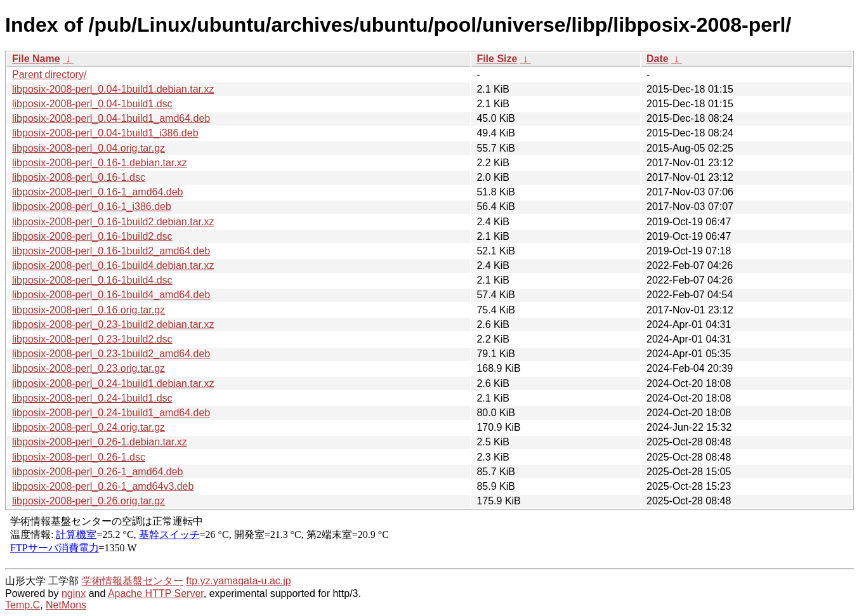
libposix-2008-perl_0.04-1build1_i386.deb (105, 133)
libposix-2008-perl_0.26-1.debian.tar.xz (100, 442)
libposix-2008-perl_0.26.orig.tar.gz (89, 501)
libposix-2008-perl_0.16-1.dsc (79, 177)
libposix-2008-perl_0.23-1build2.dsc (92, 339)
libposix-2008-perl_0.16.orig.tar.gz (89, 310)
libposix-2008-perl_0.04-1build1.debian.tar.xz (113, 89)
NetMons (66, 605)
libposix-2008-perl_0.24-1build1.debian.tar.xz (113, 383)
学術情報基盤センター (133, 581)
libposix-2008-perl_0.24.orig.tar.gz (89, 427)
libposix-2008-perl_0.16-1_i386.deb (92, 206)
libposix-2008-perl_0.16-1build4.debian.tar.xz (113, 265)
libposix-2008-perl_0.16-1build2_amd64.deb (111, 251)
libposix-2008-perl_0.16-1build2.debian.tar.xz (113, 222)
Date (658, 59)
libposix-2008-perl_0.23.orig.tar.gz (89, 368)
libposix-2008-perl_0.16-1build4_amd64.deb (111, 295)
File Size (497, 59)
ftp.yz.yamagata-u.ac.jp (238, 581)
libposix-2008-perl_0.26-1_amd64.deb (98, 472)
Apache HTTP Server (156, 593)
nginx (74, 593)
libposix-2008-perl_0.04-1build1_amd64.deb (111, 118)
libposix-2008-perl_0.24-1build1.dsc (92, 398)
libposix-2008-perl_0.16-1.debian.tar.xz (100, 163)
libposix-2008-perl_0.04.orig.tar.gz (89, 148)
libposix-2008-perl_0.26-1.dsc (79, 457)
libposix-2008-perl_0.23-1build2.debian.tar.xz (113, 324)
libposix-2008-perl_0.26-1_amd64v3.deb (103, 486)
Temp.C (23, 605)
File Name (36, 59)
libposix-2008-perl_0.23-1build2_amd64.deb (111, 354)
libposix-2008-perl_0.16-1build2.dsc (92, 236)
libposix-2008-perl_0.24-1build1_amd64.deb (111, 413)
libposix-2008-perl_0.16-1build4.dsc (92, 280)
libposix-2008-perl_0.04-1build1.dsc (92, 104)
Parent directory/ (49, 75)
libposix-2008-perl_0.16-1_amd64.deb (98, 192)
